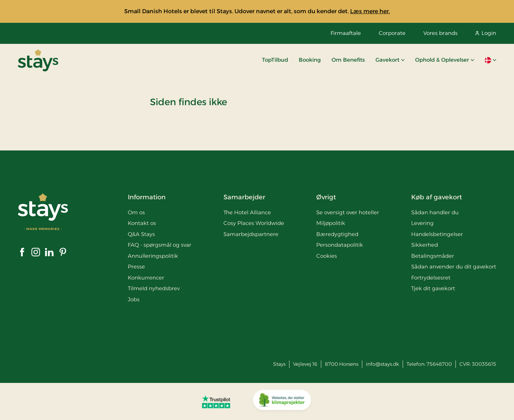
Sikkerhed (425, 245)
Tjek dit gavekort (433, 288)
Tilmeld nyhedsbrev (154, 288)
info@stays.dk (382, 364)
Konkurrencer (146, 278)
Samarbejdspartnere (251, 234)
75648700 (439, 364)
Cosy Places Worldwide (254, 223)
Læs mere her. (370, 11)
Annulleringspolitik (153, 256)
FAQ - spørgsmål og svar (160, 245)
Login (486, 33)
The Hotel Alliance (247, 212)
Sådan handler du (435, 212)
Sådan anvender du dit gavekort (454, 267)
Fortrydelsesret (431, 278)
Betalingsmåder (433, 256)
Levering (422, 223)
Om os (136, 212)
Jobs (134, 299)
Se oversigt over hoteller (348, 212)
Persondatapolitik (340, 245)
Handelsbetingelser (437, 234)
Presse (136, 267)
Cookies (327, 256)
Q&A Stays (141, 234)
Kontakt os (142, 223)
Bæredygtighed (337, 234)
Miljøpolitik (331, 223)
